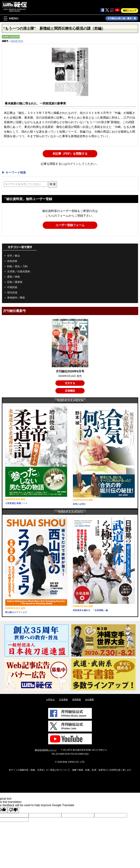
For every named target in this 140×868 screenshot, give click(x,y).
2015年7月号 (17, 41)
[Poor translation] (13, 810)
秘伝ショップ (130, 11)
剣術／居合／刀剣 (17, 266)
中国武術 (12, 287)
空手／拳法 (13, 256)
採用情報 (77, 700)
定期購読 (70, 391)
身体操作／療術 (16, 298)
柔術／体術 (13, 277)
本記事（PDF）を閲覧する (70, 154)
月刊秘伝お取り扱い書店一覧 (122, 18)
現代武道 (12, 292)
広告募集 (63, 700)
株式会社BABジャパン (46, 750)
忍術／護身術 (15, 282)
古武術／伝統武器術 (11, 37)
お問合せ (50, 700)
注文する (70, 383)
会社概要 (90, 700)
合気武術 (12, 261)
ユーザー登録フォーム (70, 225)
